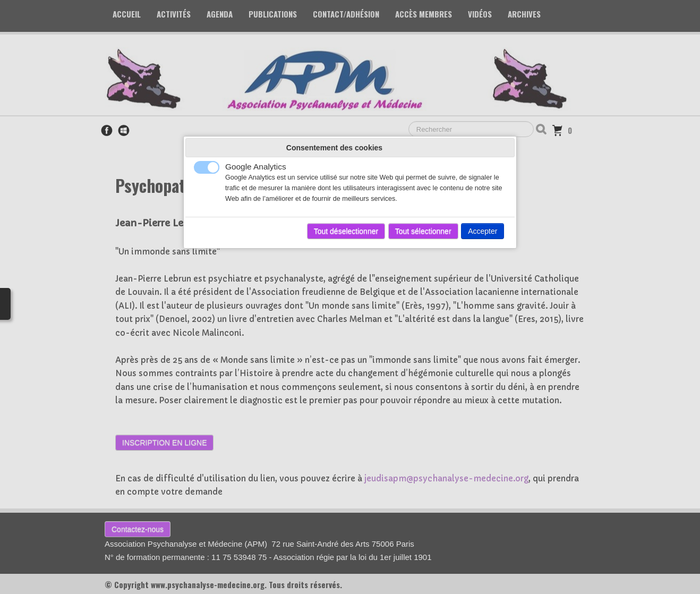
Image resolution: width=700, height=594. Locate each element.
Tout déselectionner (346, 231)
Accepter (483, 231)
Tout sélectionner (423, 231)
